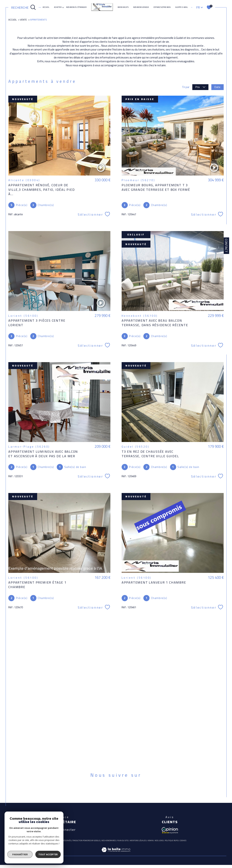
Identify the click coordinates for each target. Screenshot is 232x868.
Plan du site (123, 841)
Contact (226, 246)
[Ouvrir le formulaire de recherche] (24, 7)
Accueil (46, 7)
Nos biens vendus (141, 7)
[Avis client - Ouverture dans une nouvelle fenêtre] (170, 830)
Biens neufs (123, 7)
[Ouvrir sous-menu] (63, 7)
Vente (23, 20)
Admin (150, 841)
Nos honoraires (109, 841)
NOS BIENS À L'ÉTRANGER (76, 7)
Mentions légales (138, 841)
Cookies (183, 841)
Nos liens (159, 841)
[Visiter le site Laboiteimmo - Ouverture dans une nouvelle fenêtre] (116, 854)
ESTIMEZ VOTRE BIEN (162, 7)
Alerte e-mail (182, 7)
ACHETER (58, 7)
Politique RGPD (171, 841)
